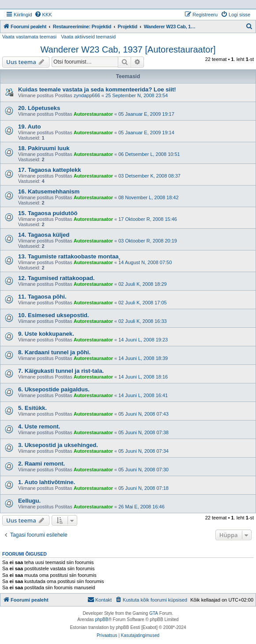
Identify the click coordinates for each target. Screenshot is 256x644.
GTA (154, 613)
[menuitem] (43, 15)
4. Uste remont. (39, 426)
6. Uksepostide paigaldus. (54, 389)
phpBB (102, 619)
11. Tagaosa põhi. (42, 297)
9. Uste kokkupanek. (46, 334)
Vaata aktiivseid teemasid (88, 37)
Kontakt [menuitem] (100, 599)
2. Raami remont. (41, 464)
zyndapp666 (87, 95)
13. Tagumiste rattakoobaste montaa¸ (69, 256)
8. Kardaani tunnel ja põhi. (54, 352)
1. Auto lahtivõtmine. (47, 482)
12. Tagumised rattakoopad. (56, 278)
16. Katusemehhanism (49, 191)
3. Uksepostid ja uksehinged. (58, 445)
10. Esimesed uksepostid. (54, 315)
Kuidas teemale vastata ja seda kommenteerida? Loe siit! (97, 89)
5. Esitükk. (32, 408)
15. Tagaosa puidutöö (48, 213)
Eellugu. (29, 501)
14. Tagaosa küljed (44, 235)
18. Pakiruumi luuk (44, 148)
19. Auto (30, 127)
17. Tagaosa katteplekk (50, 170)
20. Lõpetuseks (39, 108)
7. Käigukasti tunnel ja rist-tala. (61, 371)
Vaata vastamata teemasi (29, 37)
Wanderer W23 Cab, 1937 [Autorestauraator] (128, 49)
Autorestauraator (93, 114)
